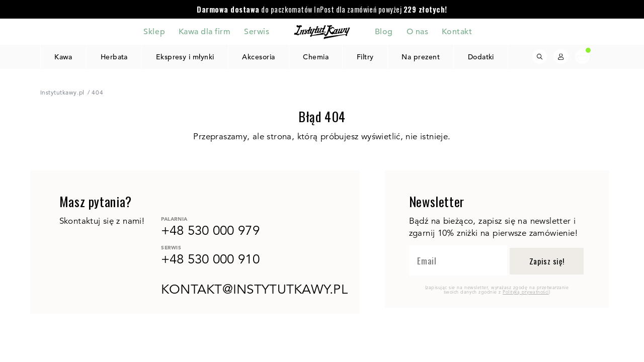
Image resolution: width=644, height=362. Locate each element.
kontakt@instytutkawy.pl (254, 289)
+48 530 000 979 (210, 230)
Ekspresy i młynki (185, 57)
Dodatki (481, 57)
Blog (384, 31)
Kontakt (457, 31)
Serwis (257, 31)
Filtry (365, 57)
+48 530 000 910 (210, 259)
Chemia (316, 57)
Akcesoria (259, 57)
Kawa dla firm (205, 31)
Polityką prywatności (526, 292)
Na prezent (421, 57)
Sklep (154, 31)
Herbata (114, 57)
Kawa (63, 57)
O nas (418, 31)
